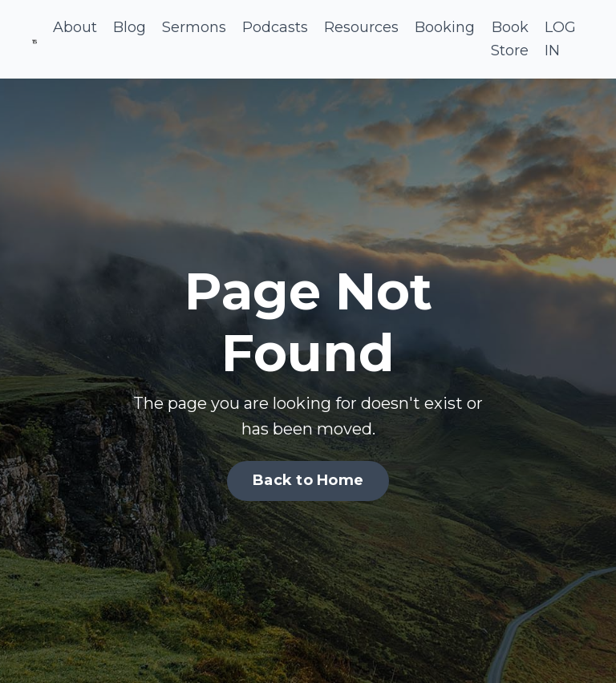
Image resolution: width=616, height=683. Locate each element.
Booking (445, 27)
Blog (130, 27)
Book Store (510, 39)
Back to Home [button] (308, 480)
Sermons (194, 27)
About (75, 27)
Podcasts (275, 27)
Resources (361, 27)
